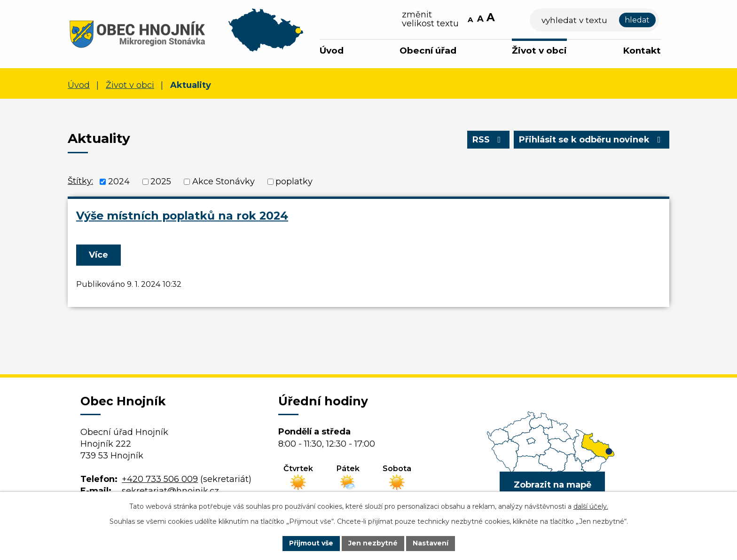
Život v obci (539, 51)
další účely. (591, 506)
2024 (119, 181)
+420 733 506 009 (160, 479)
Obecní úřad (428, 51)
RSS (489, 140)
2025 (161, 181)
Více (98, 255)
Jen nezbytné (373, 543)
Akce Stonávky (223, 181)
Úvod (332, 51)
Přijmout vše (311, 543)
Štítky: (80, 181)
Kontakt (642, 51)
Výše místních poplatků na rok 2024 (182, 216)
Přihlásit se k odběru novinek (592, 140)
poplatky (294, 181)
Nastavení (431, 543)
